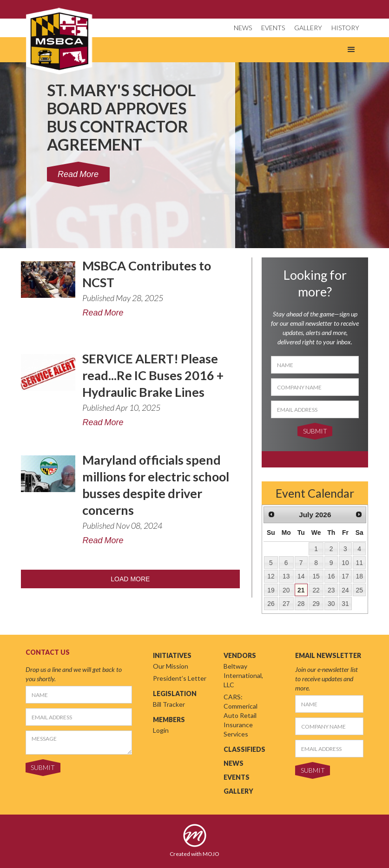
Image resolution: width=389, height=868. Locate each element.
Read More (103, 313)
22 (316, 590)
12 (271, 576)
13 (286, 576)
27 (286, 604)
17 (345, 576)
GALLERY (308, 28)
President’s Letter (180, 678)
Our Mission (171, 666)
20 (286, 590)
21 (301, 590)
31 (345, 604)
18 (359, 576)
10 (345, 563)
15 (316, 576)
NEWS (243, 28)
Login (161, 730)
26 (271, 604)
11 (359, 563)
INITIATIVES (172, 655)
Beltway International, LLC (243, 675)
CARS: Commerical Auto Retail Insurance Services (241, 715)
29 (316, 604)
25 (359, 590)
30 (331, 604)
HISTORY (345, 28)
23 (331, 590)
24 (345, 590)
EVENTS (273, 28)
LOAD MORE (130, 579)
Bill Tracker (169, 704)
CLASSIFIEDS (244, 749)
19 (271, 590)
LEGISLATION (175, 694)
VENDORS (240, 655)
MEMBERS (169, 720)
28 (301, 604)
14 (301, 576)
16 (331, 576)
